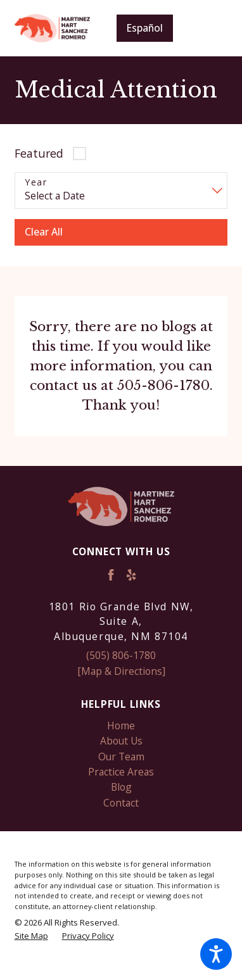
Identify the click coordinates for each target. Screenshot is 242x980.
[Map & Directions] (121, 671)
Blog (121, 787)
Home (121, 726)
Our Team (121, 757)
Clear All (44, 232)
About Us (121, 741)
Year (36, 183)
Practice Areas (121, 772)
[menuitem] (121, 726)
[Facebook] (111, 575)
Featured (39, 153)
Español (145, 28)
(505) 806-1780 (121, 655)
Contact (121, 803)
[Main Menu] (210, 28)
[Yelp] (131, 575)
